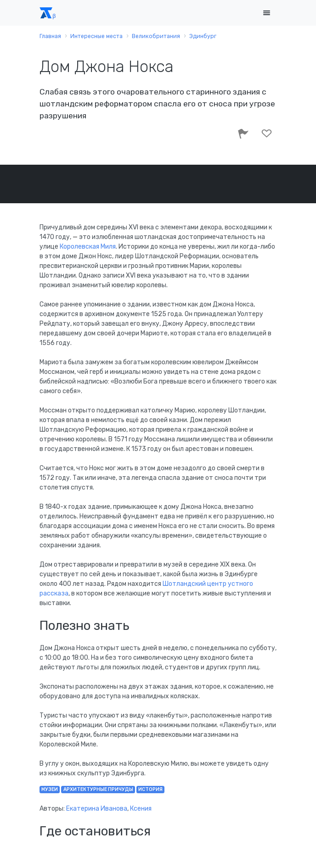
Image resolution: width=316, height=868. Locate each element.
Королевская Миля (88, 247)
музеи (50, 789)
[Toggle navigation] (266, 13)
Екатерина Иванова (97, 809)
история (150, 789)
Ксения (141, 809)
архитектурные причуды (98, 789)
